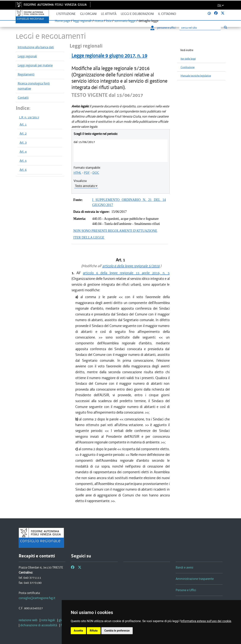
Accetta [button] (78, 631)
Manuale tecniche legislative (196, 76)
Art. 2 (23, 133)
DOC (96, 173)
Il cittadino (167, 14)
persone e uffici (163, 28)
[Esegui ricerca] (226, 27)
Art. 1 (23, 124)
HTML (77, 173)
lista (109, 21)
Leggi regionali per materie (35, 65)
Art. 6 (23, 170)
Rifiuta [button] (94, 631)
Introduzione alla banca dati (36, 47)
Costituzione (188, 67)
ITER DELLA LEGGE (89, 238)
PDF (87, 173)
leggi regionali (82, 21)
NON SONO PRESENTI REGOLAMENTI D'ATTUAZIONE (115, 231)
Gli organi (88, 14)
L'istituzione (66, 14)
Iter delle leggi (188, 59)
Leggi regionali (27, 56)
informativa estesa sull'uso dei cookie (206, 621)
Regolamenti (26, 74)
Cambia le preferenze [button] (117, 631)
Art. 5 (23, 161)
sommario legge (125, 21)
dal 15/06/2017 (84, 142)
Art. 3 (23, 142)
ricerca (99, 21)
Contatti (23, 98)
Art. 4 (23, 152)
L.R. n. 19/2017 (29, 117)
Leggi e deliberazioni (137, 14)
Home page (62, 21)
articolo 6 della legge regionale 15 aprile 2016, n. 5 (126, 273)
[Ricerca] (200, 28)
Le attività (109, 14)
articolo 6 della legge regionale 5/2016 (131, 266)
